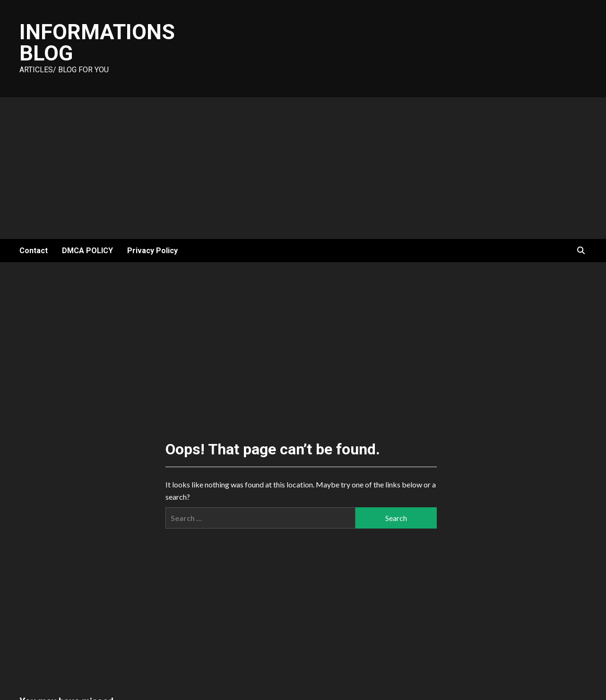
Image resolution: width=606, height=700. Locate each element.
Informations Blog (97, 43)
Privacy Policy (152, 251)
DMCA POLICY (87, 251)
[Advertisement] (303, 168)
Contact (34, 251)
